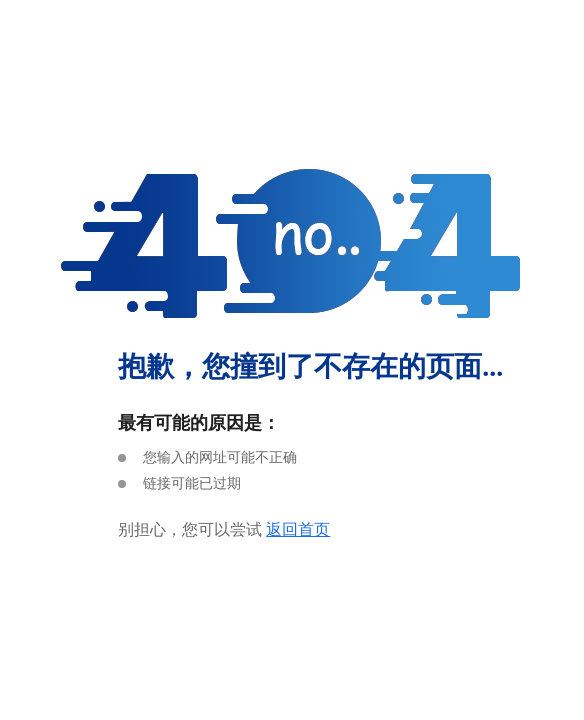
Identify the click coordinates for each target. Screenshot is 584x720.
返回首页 (298, 529)
